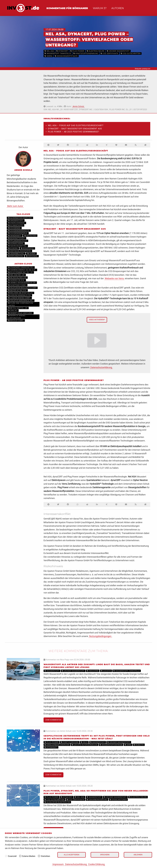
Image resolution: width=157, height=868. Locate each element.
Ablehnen (138, 855)
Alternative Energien (20, 218)
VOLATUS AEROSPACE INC (21, 301)
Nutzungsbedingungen (100, 636)
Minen (31, 254)
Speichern (105, 855)
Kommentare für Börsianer (67, 8)
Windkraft (15, 236)
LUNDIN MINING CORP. (19, 298)
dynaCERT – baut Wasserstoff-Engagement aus (75, 129)
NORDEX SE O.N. (16, 280)
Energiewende (16, 223)
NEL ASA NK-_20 (16, 275)
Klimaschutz (16, 225)
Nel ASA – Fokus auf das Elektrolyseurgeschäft (76, 125)
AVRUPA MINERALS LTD (19, 295)
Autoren (118, 8)
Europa (13, 248)
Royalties (30, 236)
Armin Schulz (78, 106)
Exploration (16, 256)
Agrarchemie (16, 243)
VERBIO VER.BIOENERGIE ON (22, 283)
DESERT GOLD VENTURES (20, 313)
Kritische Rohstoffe (19, 251)
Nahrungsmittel (17, 246)
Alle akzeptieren (72, 855)
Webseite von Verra (114, 278)
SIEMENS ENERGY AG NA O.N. (22, 270)
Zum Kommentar (53, 720)
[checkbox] (6, 856)
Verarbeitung (16, 254)
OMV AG (13, 310)
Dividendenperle (18, 233)
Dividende (14, 228)
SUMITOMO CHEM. (17, 285)
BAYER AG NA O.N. (17, 290)
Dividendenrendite (19, 231)
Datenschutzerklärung (76, 864)
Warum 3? (100, 8)
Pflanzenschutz (17, 241)
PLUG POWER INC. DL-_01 (20, 272)
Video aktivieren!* (97, 320)
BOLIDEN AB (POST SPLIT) (20, 293)
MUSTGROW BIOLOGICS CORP (22, 288)
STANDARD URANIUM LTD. (21, 267)
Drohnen (32, 256)
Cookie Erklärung (96, 864)
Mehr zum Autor (15, 206)
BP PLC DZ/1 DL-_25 (18, 308)
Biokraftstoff (16, 238)
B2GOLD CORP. (16, 321)
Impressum (58, 864)
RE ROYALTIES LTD (17, 278)
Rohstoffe (27, 248)
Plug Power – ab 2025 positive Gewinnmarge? (74, 132)
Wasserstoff (16, 220)
